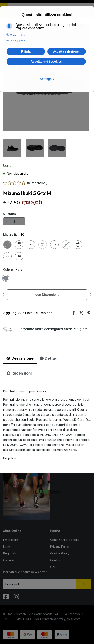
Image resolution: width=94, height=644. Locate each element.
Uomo (7, 166)
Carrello (9, 560)
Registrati (10, 553)
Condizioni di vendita (65, 540)
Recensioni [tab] (19, 373)
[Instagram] (17, 595)
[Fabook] (6, 595)
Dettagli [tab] (50, 358)
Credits (55, 560)
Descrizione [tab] (20, 358)
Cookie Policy (60, 553)
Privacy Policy (60, 547)
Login (7, 547)
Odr (53, 567)
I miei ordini (11, 540)
